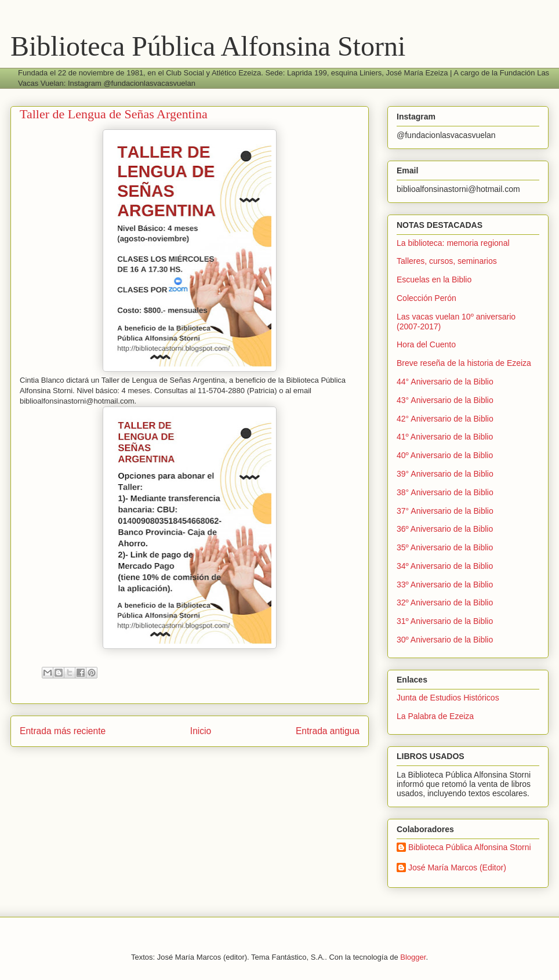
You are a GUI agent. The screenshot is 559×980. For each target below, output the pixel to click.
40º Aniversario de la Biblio (445, 455)
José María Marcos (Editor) (457, 868)
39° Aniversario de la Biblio (445, 474)
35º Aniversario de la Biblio (445, 547)
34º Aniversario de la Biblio (445, 566)
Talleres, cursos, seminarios (447, 261)
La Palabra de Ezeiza (435, 716)
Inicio (201, 731)
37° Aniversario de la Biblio (445, 511)
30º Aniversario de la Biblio (445, 640)
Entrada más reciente (63, 731)
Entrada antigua (328, 731)
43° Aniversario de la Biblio (445, 400)
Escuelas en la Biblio (434, 280)
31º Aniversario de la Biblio (445, 621)
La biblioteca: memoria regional (453, 243)
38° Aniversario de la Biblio (445, 492)
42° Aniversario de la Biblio (445, 419)
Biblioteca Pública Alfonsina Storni (208, 46)
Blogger (413, 957)
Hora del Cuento (426, 344)
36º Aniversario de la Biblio (445, 529)
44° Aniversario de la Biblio (445, 382)
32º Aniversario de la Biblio (445, 602)
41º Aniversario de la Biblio (445, 437)
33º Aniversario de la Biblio (445, 585)
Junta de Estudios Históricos (448, 698)
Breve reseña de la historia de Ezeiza (464, 363)
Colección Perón (426, 298)
